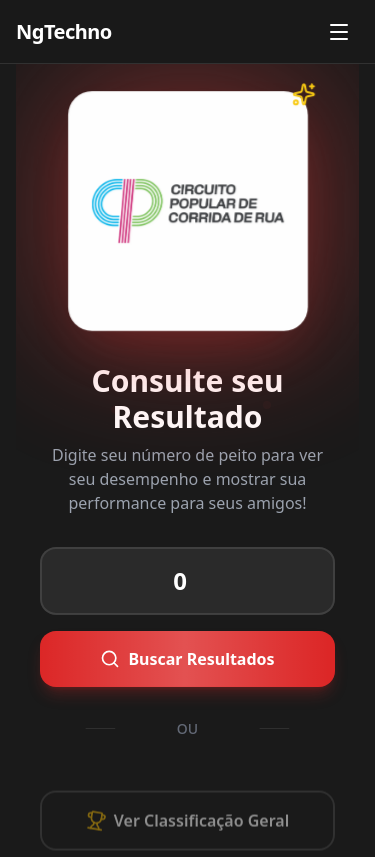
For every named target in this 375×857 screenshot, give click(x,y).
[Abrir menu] (339, 32)
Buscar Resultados (163, 656)
